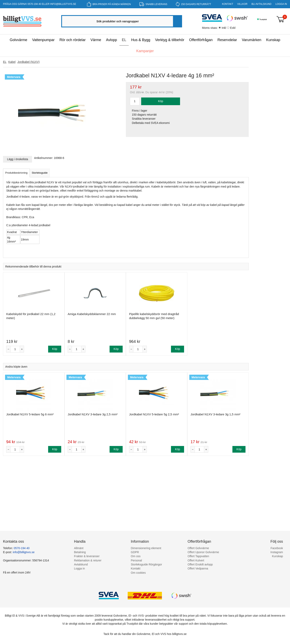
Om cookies (138, 573)
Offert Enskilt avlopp (200, 564)
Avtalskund (81, 564)
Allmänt (79, 548)
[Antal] (15, 349)
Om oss (136, 556)
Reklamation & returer (88, 560)
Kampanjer (145, 51)
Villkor (242, 4)
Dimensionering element (146, 548)
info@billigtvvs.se (63, 4)
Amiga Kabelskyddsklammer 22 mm (92, 314)
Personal (136, 560)
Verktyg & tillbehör (170, 40)
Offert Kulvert (196, 560)
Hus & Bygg (141, 40)
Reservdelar (227, 40)
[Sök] (177, 21)
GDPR (135, 552)
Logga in (281, 4)
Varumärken (252, 40)
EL (124, 40)
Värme (96, 40)
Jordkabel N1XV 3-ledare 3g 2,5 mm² (93, 414)
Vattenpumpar (43, 40)
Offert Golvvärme (198, 548)
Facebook (277, 548)
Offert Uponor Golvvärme (203, 552)
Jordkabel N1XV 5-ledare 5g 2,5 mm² (154, 414)
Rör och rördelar (72, 40)
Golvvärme (18, 40)
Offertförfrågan (201, 40)
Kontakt (228, 4)
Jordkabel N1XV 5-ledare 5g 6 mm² (30, 414)
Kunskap (273, 40)
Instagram (277, 552)
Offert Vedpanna (198, 568)
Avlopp (111, 40)
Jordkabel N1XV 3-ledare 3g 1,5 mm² (215, 414)
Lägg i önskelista (18, 159)
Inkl (224, 28)
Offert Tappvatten (198, 556)
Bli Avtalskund (262, 4)
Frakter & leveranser (87, 556)
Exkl (233, 28)
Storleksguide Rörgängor (147, 564)
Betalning (80, 552)
